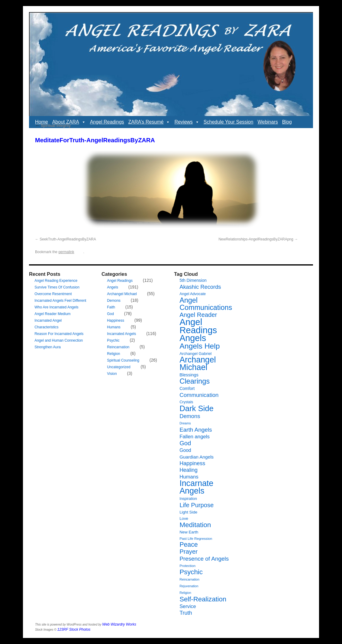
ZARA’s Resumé (149, 122)
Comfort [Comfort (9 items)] (187, 388)
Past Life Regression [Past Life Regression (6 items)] (196, 538)
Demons (114, 301)
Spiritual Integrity (53, 126)
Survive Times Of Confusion (57, 287)
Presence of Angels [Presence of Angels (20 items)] (204, 559)
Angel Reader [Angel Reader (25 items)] (198, 315)
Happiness (116, 320)
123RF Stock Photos (74, 630)
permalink (66, 252)
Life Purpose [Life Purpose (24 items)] (197, 505)
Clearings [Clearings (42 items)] (195, 381)
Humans (114, 327)
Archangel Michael (122, 294)
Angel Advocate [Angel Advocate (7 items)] (193, 294)
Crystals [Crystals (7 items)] (186, 402)
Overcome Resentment (53, 294)
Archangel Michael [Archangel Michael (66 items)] (198, 364)
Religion (113, 354)
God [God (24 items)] (185, 443)
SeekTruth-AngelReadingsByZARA (68, 239)
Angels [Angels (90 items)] (193, 338)
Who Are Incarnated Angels (56, 307)
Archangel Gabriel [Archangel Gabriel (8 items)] (195, 354)
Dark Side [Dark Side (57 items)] (197, 408)
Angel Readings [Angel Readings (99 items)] (198, 326)
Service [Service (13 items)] (188, 606)
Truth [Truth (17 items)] (186, 613)
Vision (112, 374)
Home (42, 122)
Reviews (187, 122)
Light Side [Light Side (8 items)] (188, 512)
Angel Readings (107, 122)
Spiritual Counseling (123, 360)
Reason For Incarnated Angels (59, 334)
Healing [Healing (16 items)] (189, 470)
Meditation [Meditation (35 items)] (195, 525)
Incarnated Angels (121, 334)
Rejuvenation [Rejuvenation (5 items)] (189, 586)
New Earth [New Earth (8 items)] (189, 532)
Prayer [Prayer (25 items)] (189, 552)
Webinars (268, 122)
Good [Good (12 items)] (185, 450)
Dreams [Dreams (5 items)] (185, 423)
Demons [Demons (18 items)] (190, 416)
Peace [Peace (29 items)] (189, 545)
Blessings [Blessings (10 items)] (189, 375)
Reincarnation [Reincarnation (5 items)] (189, 579)
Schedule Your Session (229, 122)
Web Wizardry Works (119, 624)
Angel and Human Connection (59, 340)
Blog (287, 122)
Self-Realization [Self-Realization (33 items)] (203, 599)
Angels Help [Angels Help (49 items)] (200, 346)
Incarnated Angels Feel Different (60, 301)
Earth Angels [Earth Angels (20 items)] (196, 430)
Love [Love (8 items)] (184, 518)
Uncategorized (119, 367)
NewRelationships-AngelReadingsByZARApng (256, 239)
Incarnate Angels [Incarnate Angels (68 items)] (196, 487)
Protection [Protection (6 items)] (187, 566)
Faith (111, 307)
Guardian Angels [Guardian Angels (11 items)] (197, 457)
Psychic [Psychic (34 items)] (191, 572)
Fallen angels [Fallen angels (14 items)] (195, 437)
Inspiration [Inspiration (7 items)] (188, 499)
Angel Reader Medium (52, 314)
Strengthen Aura (48, 347)
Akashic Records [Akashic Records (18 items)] (200, 287)
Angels (113, 287)
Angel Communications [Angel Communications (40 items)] (206, 304)
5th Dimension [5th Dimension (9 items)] (193, 280)
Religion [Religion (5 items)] (185, 593)
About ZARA (69, 122)
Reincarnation (118, 347)
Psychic (113, 340)
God (110, 314)
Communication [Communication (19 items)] (199, 395)
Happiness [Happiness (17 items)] (192, 463)
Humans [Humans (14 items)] (189, 477)
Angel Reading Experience (56, 281)
